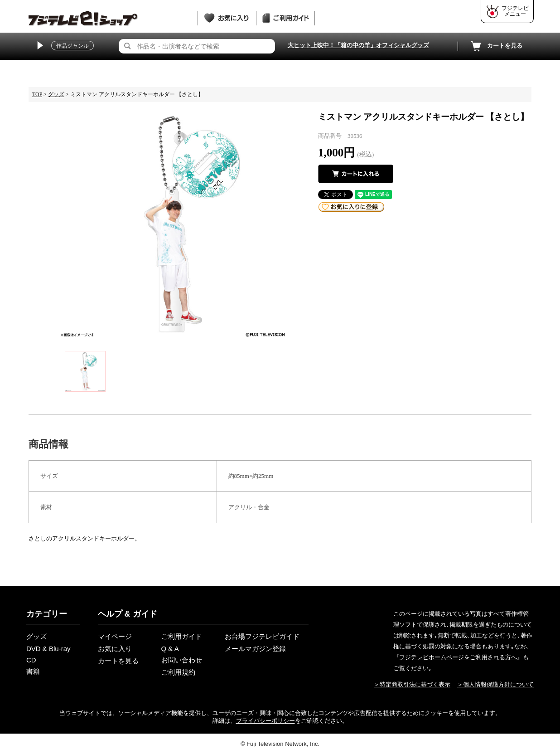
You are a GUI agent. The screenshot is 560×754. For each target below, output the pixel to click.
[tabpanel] (173, 224)
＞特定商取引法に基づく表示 (412, 684)
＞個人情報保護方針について (495, 684)
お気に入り (115, 649)
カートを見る (496, 46)
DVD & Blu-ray (48, 649)
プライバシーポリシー (266, 721)
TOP (37, 94)
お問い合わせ (182, 660)
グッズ (56, 94)
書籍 (33, 671)
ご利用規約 (178, 672)
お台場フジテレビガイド (262, 636)
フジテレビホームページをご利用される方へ (458, 657)
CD (31, 660)
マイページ (115, 636)
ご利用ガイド (182, 636)
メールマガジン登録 (255, 649)
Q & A (170, 649)
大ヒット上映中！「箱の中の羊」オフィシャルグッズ (358, 45)
